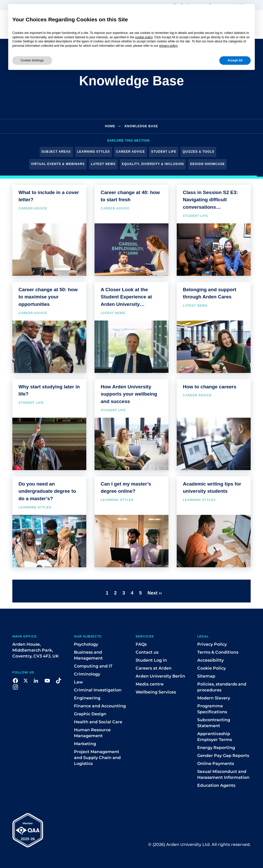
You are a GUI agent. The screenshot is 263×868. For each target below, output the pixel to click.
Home (110, 126)
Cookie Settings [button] (32, 60)
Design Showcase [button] (207, 164)
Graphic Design (90, 714)
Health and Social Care (98, 722)
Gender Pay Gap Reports (223, 756)
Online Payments (216, 764)
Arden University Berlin (160, 676)
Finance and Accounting (100, 706)
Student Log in (151, 660)
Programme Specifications (212, 709)
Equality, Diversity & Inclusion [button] (153, 164)
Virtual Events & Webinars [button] (58, 164)
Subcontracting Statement (214, 723)
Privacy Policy (212, 644)
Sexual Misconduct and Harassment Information (223, 774)
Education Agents (216, 785)
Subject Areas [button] (56, 152)
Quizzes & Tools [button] (198, 152)
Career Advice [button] (130, 152)
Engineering (87, 698)
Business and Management (88, 655)
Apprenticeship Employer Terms (215, 737)
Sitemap (206, 676)
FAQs (141, 644)
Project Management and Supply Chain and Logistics (97, 758)
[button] (15, 680)
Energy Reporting (216, 748)
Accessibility (210, 660)
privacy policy (168, 46)
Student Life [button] (164, 152)
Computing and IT (93, 666)
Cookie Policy (212, 668)
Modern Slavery (214, 698)
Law (78, 682)
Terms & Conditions (218, 652)
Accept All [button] (235, 60)
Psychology (86, 644)
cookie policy (144, 37)
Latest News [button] (103, 164)
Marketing (85, 744)
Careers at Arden (154, 668)
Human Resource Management (92, 733)
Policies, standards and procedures (222, 687)
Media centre (150, 684)
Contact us (147, 652)
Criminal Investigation (98, 690)
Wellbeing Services (156, 692)
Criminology (87, 674)
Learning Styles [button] (93, 152)
